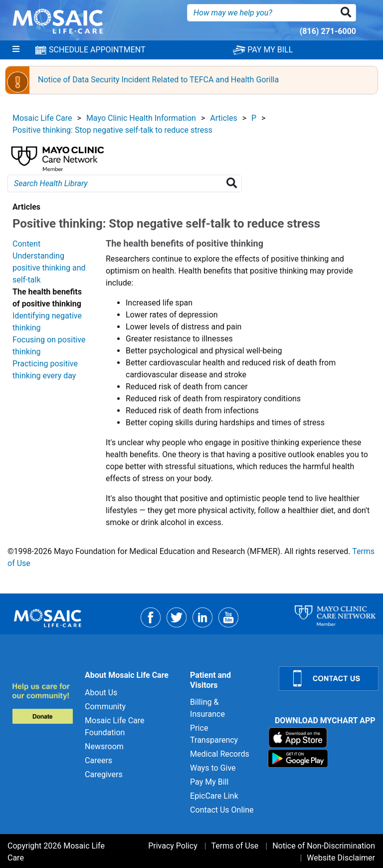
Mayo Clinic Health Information (141, 118)
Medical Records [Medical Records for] (220, 754)
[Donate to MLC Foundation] (42, 703)
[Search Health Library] (234, 183)
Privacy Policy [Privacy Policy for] (173, 846)
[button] (348, 13)
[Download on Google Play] (298, 758)
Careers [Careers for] (98, 760)
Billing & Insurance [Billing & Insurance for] (207, 708)
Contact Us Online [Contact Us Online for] (222, 810)
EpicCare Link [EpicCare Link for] (214, 796)
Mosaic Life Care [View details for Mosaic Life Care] (42, 118)
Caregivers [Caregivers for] (104, 774)
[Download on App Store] (298, 737)
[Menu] (16, 50)
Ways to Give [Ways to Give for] (213, 768)
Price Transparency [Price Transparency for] (214, 734)
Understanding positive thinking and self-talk (49, 268)
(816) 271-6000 (328, 31)
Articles (223, 118)
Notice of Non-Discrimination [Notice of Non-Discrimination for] (324, 846)
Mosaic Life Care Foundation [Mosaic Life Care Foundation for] (115, 726)
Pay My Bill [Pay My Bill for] (209, 782)
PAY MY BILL (263, 50)
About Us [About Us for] (101, 693)
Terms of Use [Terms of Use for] (235, 846)
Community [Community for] (105, 707)
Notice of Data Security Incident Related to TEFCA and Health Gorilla (158, 80)
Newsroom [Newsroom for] (104, 746)
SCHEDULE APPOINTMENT (90, 50)
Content (26, 244)
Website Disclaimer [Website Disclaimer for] (341, 858)
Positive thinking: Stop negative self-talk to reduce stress (112, 130)
